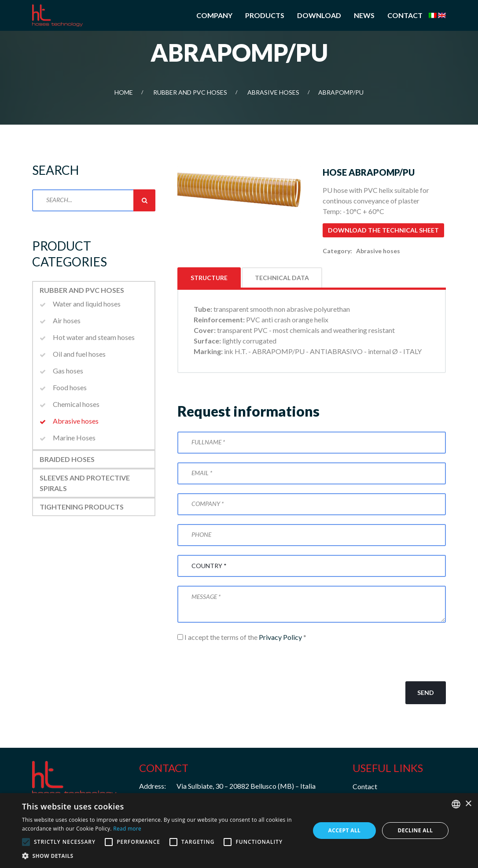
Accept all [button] (345, 830)
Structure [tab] (209, 278)
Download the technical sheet (383, 230)
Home (124, 92)
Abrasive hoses (273, 92)
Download (319, 15)
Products (265, 15)
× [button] (468, 804)
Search (144, 200)
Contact (405, 15)
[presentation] (244, 662)
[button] (162, 856)
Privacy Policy (280, 637)
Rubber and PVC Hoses (190, 92)
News (364, 15)
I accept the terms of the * (242, 637)
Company (214, 15)
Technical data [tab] (282, 278)
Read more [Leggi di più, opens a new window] (127, 829)
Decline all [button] (415, 830)
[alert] (239, 831)
